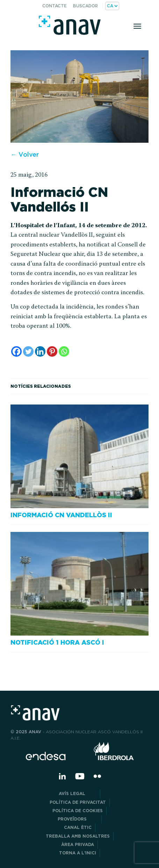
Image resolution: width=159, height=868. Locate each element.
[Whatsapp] (64, 351)
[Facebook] (16, 351)
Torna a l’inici (78, 853)
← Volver (25, 154)
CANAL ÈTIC (78, 827)
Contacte (55, 6)
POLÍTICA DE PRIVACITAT (78, 802)
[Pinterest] (52, 351)
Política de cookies (78, 811)
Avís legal (78, 793)
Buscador (85, 6)
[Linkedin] (40, 351)
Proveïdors (78, 819)
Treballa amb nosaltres (78, 836)
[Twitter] (28, 351)
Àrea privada (78, 844)
